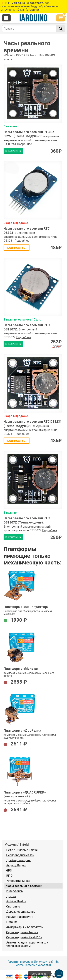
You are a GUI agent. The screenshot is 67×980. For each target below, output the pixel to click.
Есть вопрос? (40, 974)
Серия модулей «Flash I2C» (24, 937)
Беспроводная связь (20, 855)
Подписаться (17, 248)
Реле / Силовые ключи (22, 850)
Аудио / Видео (16, 865)
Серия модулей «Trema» (22, 932)
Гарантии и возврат (20, 962)
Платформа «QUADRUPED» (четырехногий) (25, 794)
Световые (13, 907)
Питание (12, 922)
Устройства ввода (18, 881)
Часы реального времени (24, 886)
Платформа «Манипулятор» (26, 607)
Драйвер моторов (18, 860)
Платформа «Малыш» (21, 669)
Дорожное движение (21, 912)
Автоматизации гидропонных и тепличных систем (27, 944)
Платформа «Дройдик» (22, 731)
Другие (11, 896)
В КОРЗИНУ (13, 151)
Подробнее (24, 144)
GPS (9, 871)
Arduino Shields (16, 901)
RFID (9, 876)
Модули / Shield (25, 55)
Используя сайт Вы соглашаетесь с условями (38, 963)
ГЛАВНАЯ (8, 55)
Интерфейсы (15, 891)
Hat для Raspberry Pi (20, 917)
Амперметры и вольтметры (25, 927)
